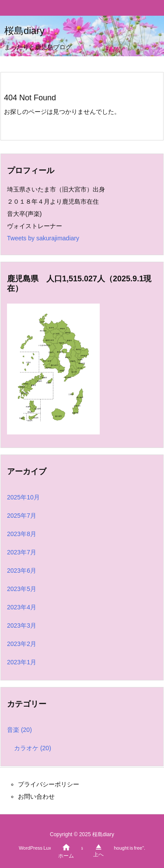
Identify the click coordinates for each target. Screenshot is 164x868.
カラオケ (33, 748)
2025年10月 (23, 497)
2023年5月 (22, 589)
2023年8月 (22, 534)
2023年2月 (22, 644)
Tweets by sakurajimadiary (43, 238)
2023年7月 (22, 552)
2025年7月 (22, 516)
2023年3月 (22, 625)
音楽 (19, 730)
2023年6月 (22, 571)
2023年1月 (22, 662)
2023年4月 (22, 607)
